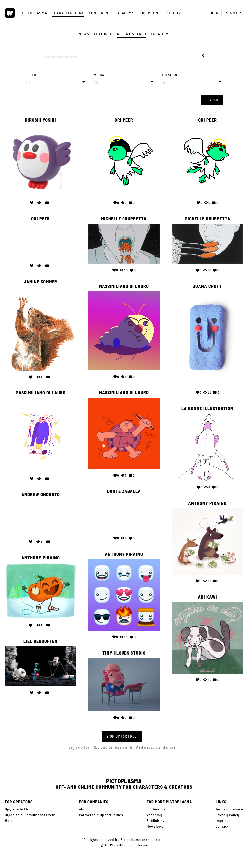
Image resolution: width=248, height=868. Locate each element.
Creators (160, 34)
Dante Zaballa (124, 491)
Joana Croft (207, 286)
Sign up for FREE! (122, 736)
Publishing (150, 13)
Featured (103, 34)
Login (213, 13)
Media (99, 75)
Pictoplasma (35, 13)
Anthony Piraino (207, 503)
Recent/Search (132, 34)
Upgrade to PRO (18, 809)
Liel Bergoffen (41, 641)
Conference (101, 13)
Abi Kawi (207, 597)
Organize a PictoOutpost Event (30, 815)
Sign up (233, 13)
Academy (126, 13)
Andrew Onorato (41, 495)
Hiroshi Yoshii (41, 120)
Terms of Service (229, 809)
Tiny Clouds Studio (124, 653)
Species (32, 75)
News (84, 34)
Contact (222, 826)
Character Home (68, 13)
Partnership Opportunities (101, 815)
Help (9, 821)
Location (170, 75)
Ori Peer (124, 120)
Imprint (222, 821)
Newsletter (156, 826)
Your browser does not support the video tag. (41, 241)
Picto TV (173, 13)
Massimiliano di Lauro (124, 286)
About (84, 809)
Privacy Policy (227, 815)
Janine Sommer (41, 282)
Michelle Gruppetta (124, 219)
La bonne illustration (207, 409)
